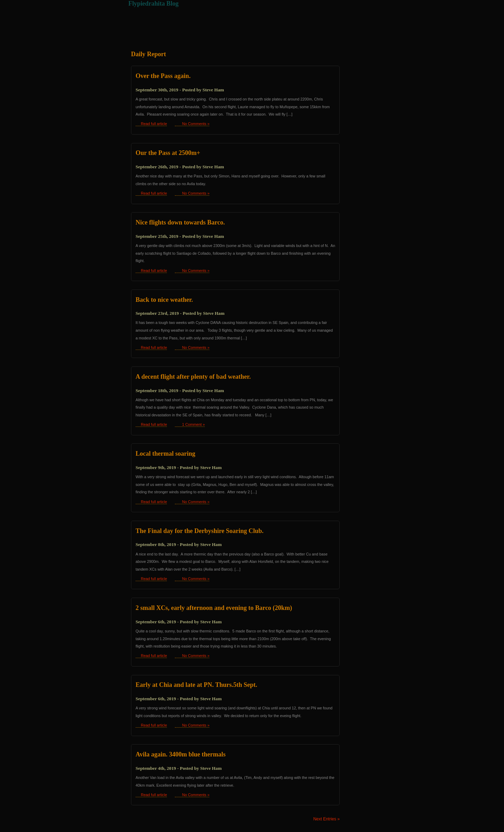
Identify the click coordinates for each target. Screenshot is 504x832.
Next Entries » (326, 819)
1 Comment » (193, 424)
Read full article (154, 124)
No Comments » (196, 124)
